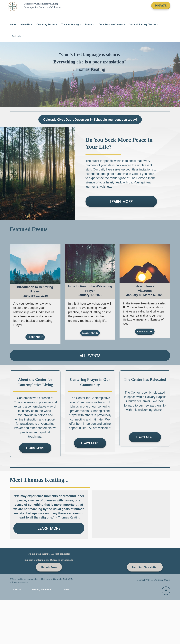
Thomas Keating (70, 24)
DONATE (161, 5)
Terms (67, 590)
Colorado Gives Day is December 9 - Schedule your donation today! (90, 120)
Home (13, 24)
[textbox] (35, 316)
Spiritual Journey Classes (143, 24)
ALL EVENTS (90, 356)
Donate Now (49, 567)
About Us (25, 24)
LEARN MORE (121, 202)
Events (89, 24)
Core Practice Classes (111, 24)
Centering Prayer (46, 24)
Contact (17, 590)
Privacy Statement (42, 590)
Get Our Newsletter (145, 567)
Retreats (17, 36)
